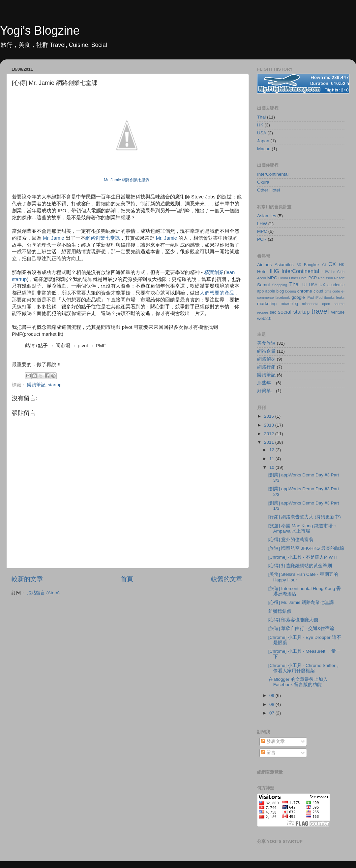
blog (280, 291)
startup (55, 385)
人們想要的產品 (217, 293)
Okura (263, 182)
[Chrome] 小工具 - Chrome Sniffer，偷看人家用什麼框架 (304, 668)
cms (328, 291)
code (336, 291)
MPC (262, 231)
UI (305, 285)
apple (270, 291)
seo (273, 312)
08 (272, 704)
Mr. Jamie (53, 238)
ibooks (329, 297)
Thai (261, 117)
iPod (319, 297)
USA (262, 133)
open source (333, 304)
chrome (305, 291)
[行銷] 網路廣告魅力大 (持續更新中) (305, 517)
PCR (262, 239)
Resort (339, 278)
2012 (270, 434)
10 (272, 467)
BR (299, 265)
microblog (289, 304)
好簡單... (266, 391)
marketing (267, 304)
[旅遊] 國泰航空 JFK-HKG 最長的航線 (306, 548)
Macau (264, 149)
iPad (310, 297)
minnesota (310, 304)
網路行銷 (266, 367)
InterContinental (273, 174)
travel (320, 311)
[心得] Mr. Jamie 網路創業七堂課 (301, 602)
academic (336, 285)
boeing (291, 291)
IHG (274, 271)
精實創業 (214, 272)
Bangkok (312, 265)
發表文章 (273, 741)
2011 (270, 442)
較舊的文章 (227, 579)
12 (272, 450)
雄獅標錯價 (280, 611)
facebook (282, 297)
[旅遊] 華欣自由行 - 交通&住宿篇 (301, 628)
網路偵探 (266, 359)
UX (322, 285)
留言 (268, 753)
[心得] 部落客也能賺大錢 (293, 620)
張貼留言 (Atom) (43, 593)
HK (260, 125)
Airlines (264, 265)
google (298, 297)
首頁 (127, 579)
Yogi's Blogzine (40, 31)
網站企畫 (266, 351)
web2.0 (264, 318)
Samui (263, 285)
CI (324, 265)
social (285, 312)
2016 (270, 416)
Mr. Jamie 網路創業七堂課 (127, 180)
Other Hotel (268, 190)
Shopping (280, 285)
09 (272, 695)
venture (338, 312)
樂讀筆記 (36, 385)
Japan (263, 141)
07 (272, 713)
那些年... (266, 383)
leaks (340, 297)
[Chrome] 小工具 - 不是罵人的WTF (303, 557)
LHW (262, 224)
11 (272, 459)
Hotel (262, 272)
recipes (263, 312)
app (260, 291)
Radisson (326, 278)
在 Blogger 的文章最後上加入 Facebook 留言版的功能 (298, 682)
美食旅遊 (266, 343)
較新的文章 (27, 579)
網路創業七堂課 (103, 238)
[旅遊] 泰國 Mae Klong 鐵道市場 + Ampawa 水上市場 (302, 528)
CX (332, 264)
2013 (270, 425)
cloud (318, 291)
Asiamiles (267, 216)
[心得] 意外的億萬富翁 (291, 540)
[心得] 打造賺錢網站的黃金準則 (300, 566)
